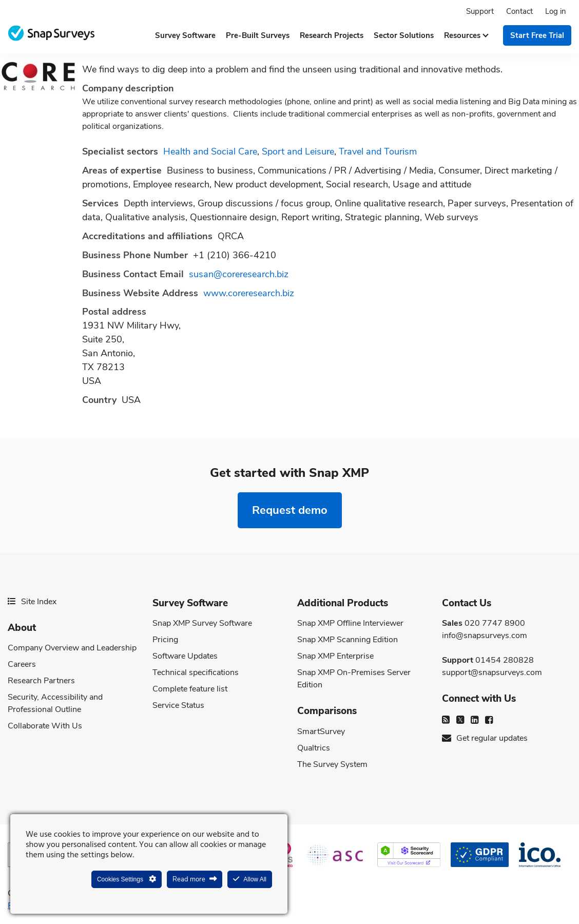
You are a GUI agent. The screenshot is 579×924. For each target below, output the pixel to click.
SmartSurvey (321, 731)
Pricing (165, 640)
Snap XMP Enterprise (335, 656)
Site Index (32, 602)
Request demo (290, 510)
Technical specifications (196, 672)
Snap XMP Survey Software (202, 623)
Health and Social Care (210, 151)
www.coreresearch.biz (249, 293)
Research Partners (41, 681)
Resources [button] (466, 35)
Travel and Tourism (378, 151)
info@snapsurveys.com (485, 636)
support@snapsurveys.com (492, 672)
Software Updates (185, 656)
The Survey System (332, 764)
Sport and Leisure (298, 151)
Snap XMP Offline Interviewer (350, 623)
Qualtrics (314, 748)
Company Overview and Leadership (72, 648)
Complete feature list (190, 689)
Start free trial (537, 35)
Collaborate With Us (45, 726)
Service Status (178, 705)
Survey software (185, 35)
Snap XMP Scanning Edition (348, 640)
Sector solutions (404, 35)
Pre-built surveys (258, 35)
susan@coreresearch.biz (239, 274)
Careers (22, 664)
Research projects (332, 35)
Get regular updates (485, 738)
